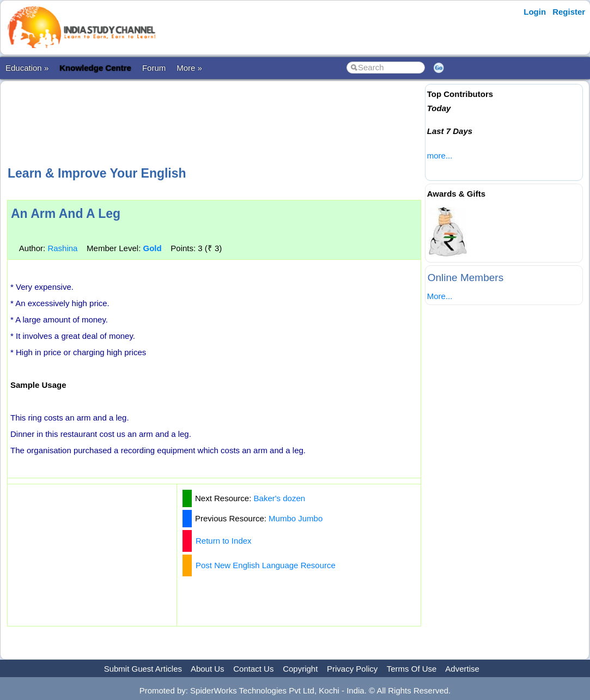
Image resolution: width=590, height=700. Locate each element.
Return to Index (224, 541)
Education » (27, 68)
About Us (208, 669)
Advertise (462, 669)
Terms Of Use (412, 669)
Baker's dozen (280, 498)
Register (569, 12)
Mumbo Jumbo (296, 518)
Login (535, 12)
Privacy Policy (352, 669)
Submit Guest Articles (143, 669)
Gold (152, 248)
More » (189, 68)
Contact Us (253, 669)
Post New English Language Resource (266, 565)
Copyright (300, 669)
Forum (154, 68)
